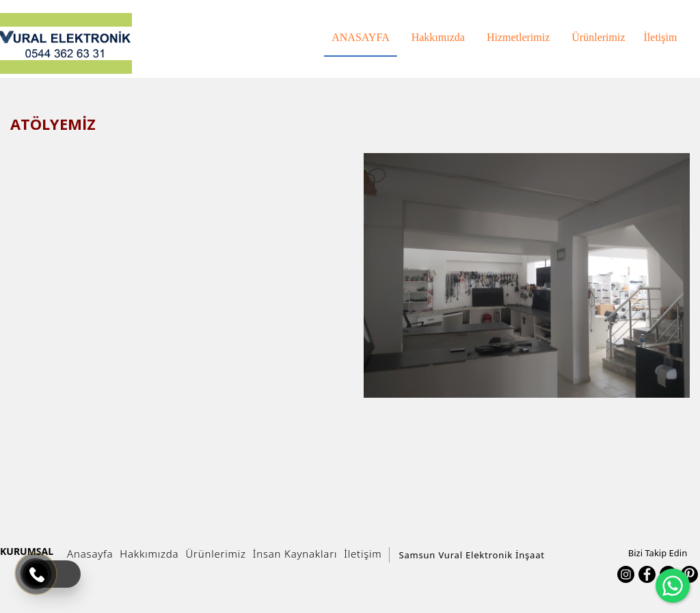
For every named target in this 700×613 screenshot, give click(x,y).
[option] (527, 275)
